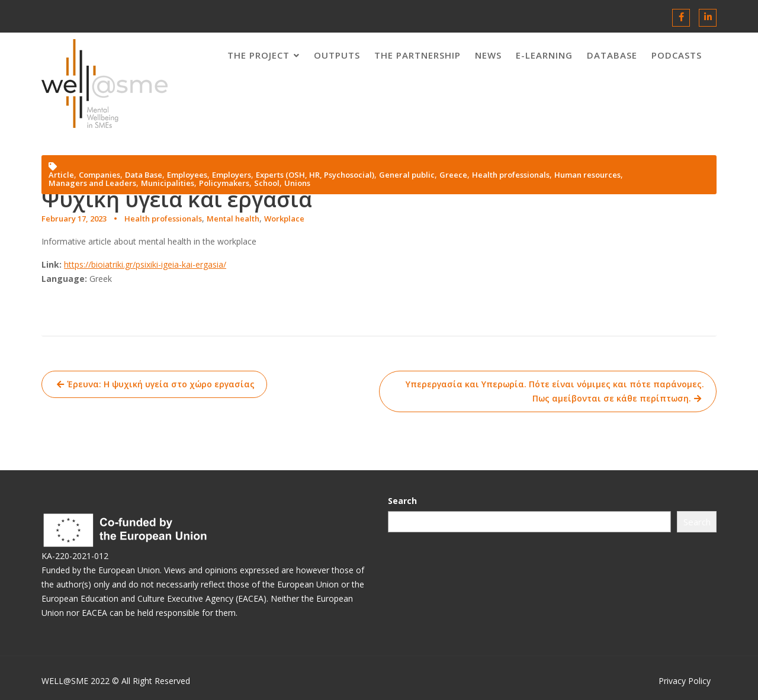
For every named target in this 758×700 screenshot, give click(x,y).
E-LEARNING (544, 55)
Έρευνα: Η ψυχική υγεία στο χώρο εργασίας (161, 384)
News (488, 55)
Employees (187, 175)
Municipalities (168, 183)
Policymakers (224, 183)
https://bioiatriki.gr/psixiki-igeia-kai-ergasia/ (145, 264)
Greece (453, 175)
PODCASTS (677, 55)
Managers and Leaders (92, 183)
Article (61, 175)
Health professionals (163, 219)
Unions (297, 183)
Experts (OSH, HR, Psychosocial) (315, 175)
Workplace (284, 219)
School (267, 183)
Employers (232, 175)
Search (414, 501)
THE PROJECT (258, 55)
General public (407, 175)
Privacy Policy (685, 681)
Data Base (144, 175)
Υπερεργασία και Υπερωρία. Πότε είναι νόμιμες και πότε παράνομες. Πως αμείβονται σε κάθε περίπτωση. (555, 391)
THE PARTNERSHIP (417, 55)
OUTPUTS (337, 55)
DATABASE (612, 55)
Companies (99, 175)
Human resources (587, 175)
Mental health (233, 219)
